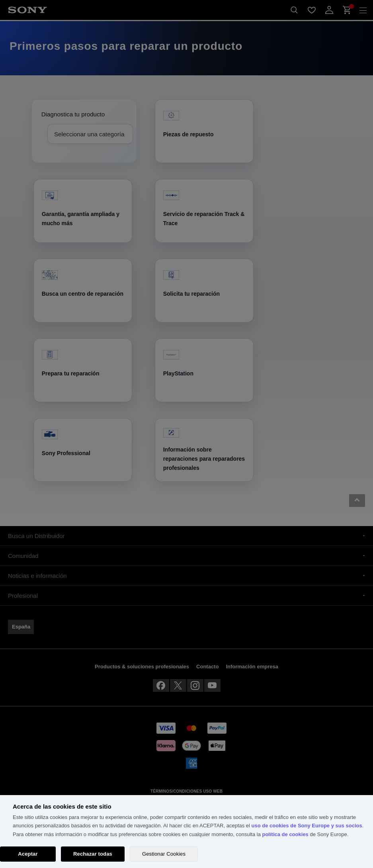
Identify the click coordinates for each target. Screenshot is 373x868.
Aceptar (28, 854)
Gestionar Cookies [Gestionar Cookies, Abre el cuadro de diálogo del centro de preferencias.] (164, 854)
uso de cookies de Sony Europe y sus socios (307, 826)
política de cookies (285, 834)
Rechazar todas (93, 854)
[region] (186, 832)
